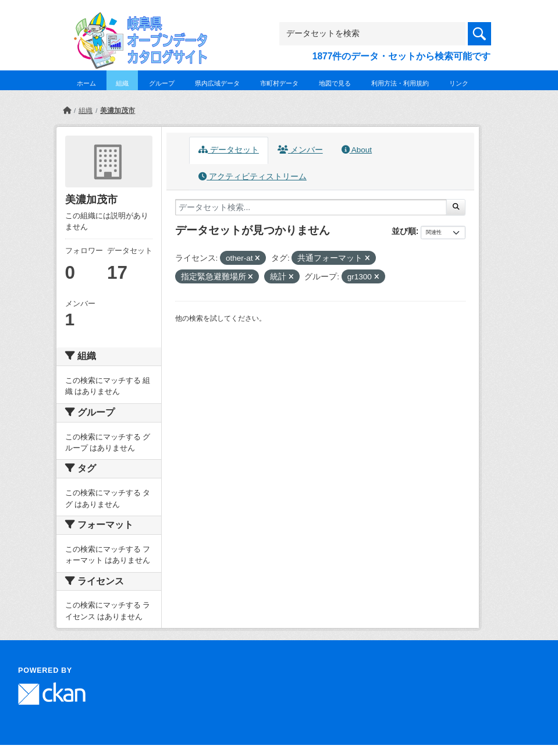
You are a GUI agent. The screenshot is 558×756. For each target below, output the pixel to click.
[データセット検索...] (311, 207)
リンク (459, 83)
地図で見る (335, 83)
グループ (162, 83)
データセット (229, 150)
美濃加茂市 (118, 111)
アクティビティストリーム (253, 177)
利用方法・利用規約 (400, 83)
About (357, 150)
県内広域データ (217, 83)
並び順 (404, 231)
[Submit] (456, 207)
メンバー (300, 150)
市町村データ (279, 83)
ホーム (86, 83)
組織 (122, 83)
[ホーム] (67, 111)
